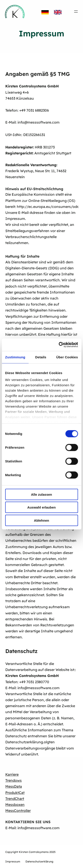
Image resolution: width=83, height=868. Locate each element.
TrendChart (15, 799)
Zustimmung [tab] (15, 357)
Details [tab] (41, 357)
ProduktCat (15, 793)
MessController (18, 811)
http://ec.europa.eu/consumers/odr (47, 207)
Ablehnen (41, 520)
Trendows (14, 780)
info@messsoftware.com (39, 122)
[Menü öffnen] (76, 12)
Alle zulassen (41, 494)
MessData (14, 786)
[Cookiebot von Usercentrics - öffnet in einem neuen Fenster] (59, 345)
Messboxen (15, 805)
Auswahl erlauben (41, 507)
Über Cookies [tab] (67, 357)
